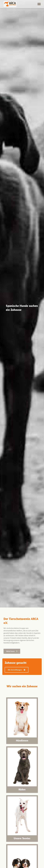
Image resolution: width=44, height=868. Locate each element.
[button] (39, 4)
